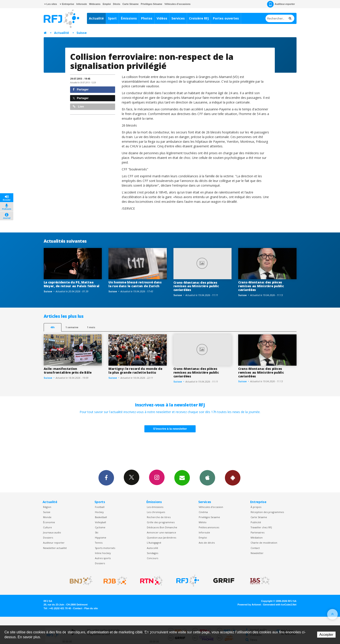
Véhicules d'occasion (211, 507)
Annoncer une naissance (161, 532)
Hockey (99, 512)
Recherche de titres (159, 517)
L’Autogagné (154, 543)
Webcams (95, 4)
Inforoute (82, 4)
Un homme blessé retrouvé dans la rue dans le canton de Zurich (135, 284)
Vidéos (162, 18)
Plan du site (91, 608)
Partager (81, 89)
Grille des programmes (161, 522)
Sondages (152, 553)
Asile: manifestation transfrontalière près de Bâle (68, 371)
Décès (117, 4)
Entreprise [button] (67, 4)
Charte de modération (264, 543)
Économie (49, 522)
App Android (233, 478)
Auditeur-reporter (281, 4)
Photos (147, 18)
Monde (47, 517)
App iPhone (207, 478)
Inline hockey (103, 553)
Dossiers (48, 538)
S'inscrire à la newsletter (170, 429)
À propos (256, 507)
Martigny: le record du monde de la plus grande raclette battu (135, 371)
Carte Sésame (131, 4)
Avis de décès (207, 543)
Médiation (257, 538)
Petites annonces (209, 527)
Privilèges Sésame (152, 4)
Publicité (256, 522)
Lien (78, 106)
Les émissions (155, 507)
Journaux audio (52, 532)
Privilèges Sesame (209, 517)
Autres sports (103, 558)
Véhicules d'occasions (177, 4)
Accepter (326, 635)
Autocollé (152, 548)
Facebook (106, 478)
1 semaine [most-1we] (72, 327)
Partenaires (257, 532)
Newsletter (257, 553)
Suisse (82, 33)
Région (47, 507)
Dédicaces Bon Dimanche (162, 527)
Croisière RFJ (199, 18)
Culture (47, 527)
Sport (112, 18)
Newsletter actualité (55, 548)
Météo (203, 522)
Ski (97, 532)
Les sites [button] (51, 4)
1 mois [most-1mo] (91, 327)
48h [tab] (52, 327)
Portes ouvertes (226, 18)
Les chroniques (156, 512)
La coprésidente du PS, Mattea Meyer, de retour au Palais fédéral (72, 284)
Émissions (129, 18)
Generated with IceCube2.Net (280, 605)
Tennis (99, 543)
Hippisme (101, 538)
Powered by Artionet (249, 605)
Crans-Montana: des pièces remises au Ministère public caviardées (196, 286)
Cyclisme (100, 527)
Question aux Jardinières (161, 538)
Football (100, 507)
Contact (255, 548)
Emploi (107, 4)
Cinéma (203, 512)
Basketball (101, 517)
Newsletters (182, 478)
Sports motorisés (105, 548)
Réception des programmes (267, 512)
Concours (152, 558)
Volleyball (100, 522)
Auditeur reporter (54, 543)
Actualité (96, 18)
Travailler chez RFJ (261, 527)
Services (178, 18)
